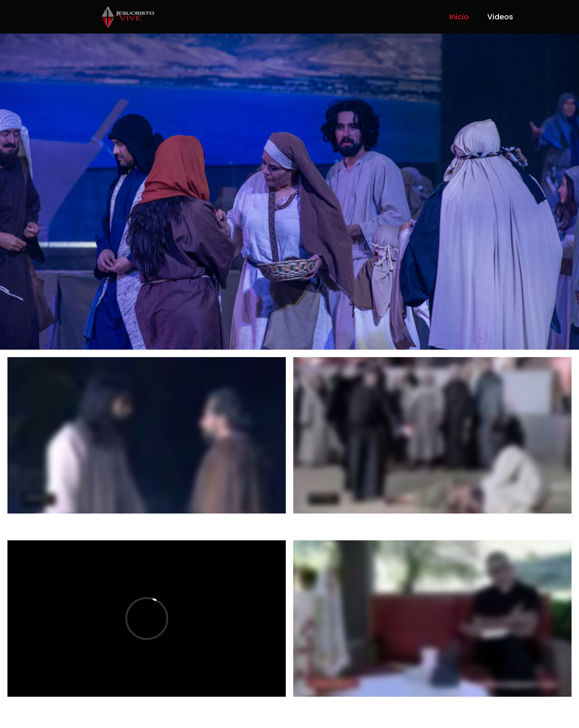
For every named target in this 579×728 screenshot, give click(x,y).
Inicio (459, 17)
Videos (500, 17)
